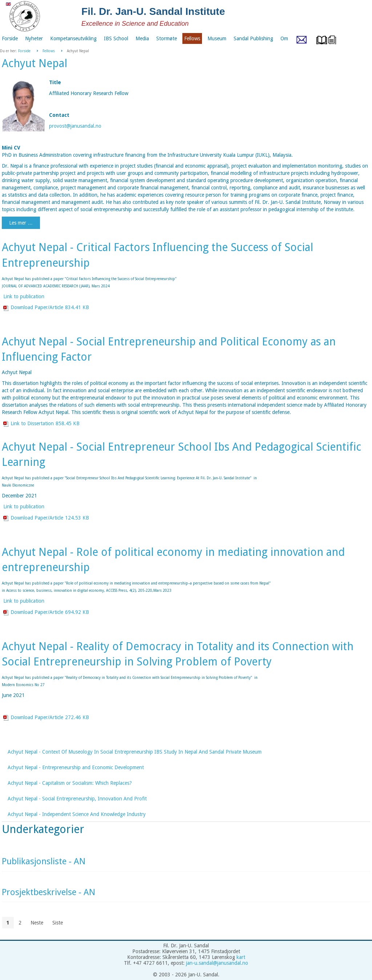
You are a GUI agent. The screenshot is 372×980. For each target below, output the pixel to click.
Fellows (49, 51)
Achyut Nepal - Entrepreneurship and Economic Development (76, 767)
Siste (58, 923)
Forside (24, 51)
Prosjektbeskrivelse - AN (48, 892)
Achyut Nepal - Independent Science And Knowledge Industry (77, 814)
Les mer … (21, 223)
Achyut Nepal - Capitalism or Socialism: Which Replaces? (70, 783)
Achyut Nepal (35, 63)
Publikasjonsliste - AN (44, 861)
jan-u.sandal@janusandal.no (217, 963)
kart (241, 957)
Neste (37, 923)
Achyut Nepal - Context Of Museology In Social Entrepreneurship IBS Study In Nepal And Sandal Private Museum (135, 752)
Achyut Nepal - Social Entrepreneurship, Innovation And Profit (77, 799)
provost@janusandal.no (75, 126)
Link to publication (24, 296)
